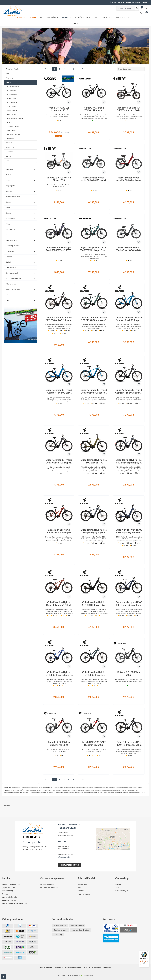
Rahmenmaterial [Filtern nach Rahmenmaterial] (21, 273)
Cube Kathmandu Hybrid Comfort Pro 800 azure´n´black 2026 (94, 391)
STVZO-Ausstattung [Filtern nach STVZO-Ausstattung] (21, 278)
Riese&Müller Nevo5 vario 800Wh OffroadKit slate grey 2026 (94, 179)
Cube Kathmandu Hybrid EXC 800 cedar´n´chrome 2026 (59, 319)
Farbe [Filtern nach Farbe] (21, 235)
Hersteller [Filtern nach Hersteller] (21, 169)
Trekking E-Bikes (13, 126)
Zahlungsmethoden (13, 919)
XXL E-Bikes (12, 107)
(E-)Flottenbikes (9, 887)
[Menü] (148, 952)
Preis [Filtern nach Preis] (21, 300)
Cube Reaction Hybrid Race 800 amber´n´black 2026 (59, 604)
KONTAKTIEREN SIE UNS (69, 865)
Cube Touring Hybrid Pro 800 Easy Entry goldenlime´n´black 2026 (94, 461)
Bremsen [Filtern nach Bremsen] (21, 213)
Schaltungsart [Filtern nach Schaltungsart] (21, 284)
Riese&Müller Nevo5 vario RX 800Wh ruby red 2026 (129, 179)
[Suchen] (137, 8)
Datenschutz (59, 967)
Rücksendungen (122, 891)
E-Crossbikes (12, 91)
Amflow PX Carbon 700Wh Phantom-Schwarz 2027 (94, 109)
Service (137, 2)
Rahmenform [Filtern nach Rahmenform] (21, 229)
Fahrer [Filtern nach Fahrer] (21, 224)
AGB (85, 967)
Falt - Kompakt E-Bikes (15, 118)
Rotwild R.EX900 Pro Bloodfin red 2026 (59, 744)
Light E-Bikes (12, 99)
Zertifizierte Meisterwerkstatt (14, 903)
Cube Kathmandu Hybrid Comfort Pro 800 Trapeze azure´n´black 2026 (129, 319)
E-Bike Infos (11, 138)
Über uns (113, 2)
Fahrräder (9, 78)
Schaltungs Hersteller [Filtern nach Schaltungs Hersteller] (21, 289)
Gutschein (9, 152)
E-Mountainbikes (13, 87)
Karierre (121, 2)
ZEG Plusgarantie (9, 900)
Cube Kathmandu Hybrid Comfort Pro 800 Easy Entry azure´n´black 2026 (59, 391)
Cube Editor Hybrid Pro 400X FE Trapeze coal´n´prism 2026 (129, 744)
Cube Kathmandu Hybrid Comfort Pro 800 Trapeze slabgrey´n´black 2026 (59, 461)
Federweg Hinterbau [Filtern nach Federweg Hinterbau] (21, 246)
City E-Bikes (12, 130)
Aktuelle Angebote (14, 134)
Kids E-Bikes (12, 115)
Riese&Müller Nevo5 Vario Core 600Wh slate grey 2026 (129, 249)
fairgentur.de (88, 975)
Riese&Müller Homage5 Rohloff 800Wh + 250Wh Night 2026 (59, 249)
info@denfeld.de (64, 857)
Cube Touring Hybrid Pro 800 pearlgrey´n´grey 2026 (94, 531)
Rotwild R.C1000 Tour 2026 (129, 674)
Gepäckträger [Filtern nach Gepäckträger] (21, 251)
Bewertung (82, 884)
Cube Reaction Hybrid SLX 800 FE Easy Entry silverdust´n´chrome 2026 (94, 604)
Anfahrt (119, 884)
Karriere (81, 891)
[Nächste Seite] (78, 69)
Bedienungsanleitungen (12, 884)
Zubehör (9, 143)
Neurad (5, 894)
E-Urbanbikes (12, 95)
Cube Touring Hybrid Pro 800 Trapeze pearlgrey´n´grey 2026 (129, 461)
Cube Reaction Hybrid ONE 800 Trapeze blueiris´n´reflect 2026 (59, 674)
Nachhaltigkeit (84, 894)
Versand (119, 887)
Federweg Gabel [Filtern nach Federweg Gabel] (21, 240)
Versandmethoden (63, 919)
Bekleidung (10, 147)
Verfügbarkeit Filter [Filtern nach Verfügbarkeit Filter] (21, 197)
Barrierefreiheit (46, 967)
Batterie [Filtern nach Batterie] (21, 175)
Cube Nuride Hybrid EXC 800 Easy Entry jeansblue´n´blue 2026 (129, 531)
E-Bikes (8, 82)
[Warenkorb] (146, 13)
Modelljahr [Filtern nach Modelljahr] (21, 191)
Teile (7, 161)
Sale (7, 73)
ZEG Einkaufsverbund (49, 887)
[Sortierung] (131, 69)
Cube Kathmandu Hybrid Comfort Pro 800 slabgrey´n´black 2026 (129, 391)
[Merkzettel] (146, 8)
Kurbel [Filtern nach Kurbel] (21, 262)
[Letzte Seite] (83, 69)
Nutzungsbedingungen (74, 967)
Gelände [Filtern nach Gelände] (21, 257)
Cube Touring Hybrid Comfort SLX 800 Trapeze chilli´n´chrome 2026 (59, 531)
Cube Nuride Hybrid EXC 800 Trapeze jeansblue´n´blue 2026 (129, 604)
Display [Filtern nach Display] (21, 202)
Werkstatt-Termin (12, 69)
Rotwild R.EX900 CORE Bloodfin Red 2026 (94, 744)
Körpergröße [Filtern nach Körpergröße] (21, 186)
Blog (79, 887)
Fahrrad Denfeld (87, 878)
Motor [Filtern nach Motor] (21, 207)
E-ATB (9, 122)
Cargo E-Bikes (12, 111)
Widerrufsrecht (95, 967)
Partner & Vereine (47, 884)
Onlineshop (122, 878)
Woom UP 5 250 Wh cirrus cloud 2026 (59, 109)
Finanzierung (7, 891)
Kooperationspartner (52, 878)
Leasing (128, 2)
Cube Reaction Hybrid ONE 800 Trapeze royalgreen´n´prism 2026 (94, 674)
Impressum (107, 967)
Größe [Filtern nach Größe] (21, 180)
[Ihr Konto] (141, 13)
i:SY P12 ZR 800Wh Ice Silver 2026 (59, 179)
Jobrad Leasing (142, 793)
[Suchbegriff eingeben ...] (126, 8)
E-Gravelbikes (12, 103)
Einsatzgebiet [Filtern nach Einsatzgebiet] (21, 218)
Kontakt (145, 2)
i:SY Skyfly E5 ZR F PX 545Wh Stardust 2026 (129, 109)
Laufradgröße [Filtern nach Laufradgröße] (21, 267)
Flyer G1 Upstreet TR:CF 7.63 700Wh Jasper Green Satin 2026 (94, 249)
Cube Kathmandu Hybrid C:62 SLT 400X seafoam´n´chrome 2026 (94, 319)
